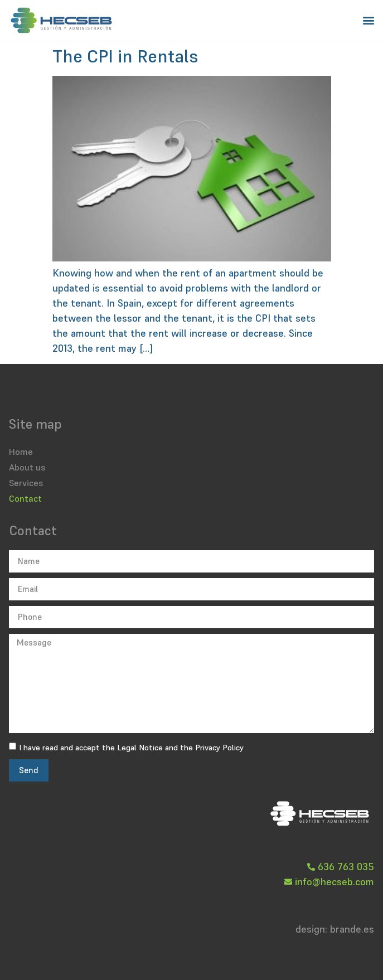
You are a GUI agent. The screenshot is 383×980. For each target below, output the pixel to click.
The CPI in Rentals (125, 56)
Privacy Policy (219, 748)
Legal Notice (140, 748)
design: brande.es (335, 929)
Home (21, 452)
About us (27, 467)
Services (26, 483)
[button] (368, 20)
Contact (25, 498)
